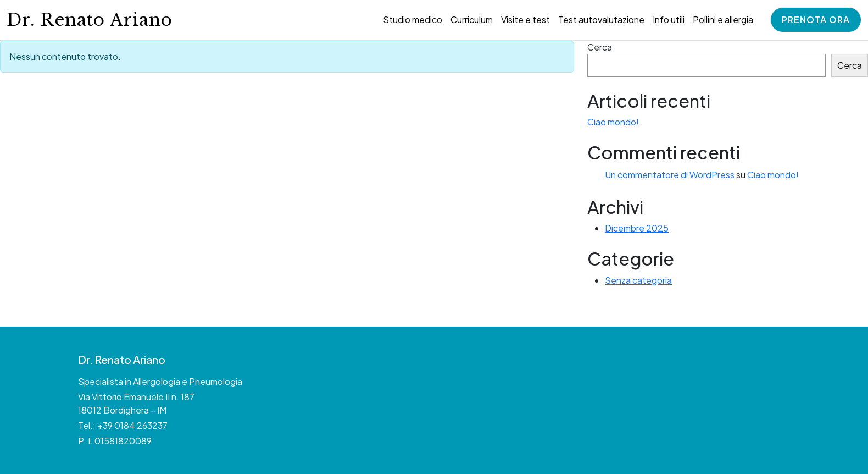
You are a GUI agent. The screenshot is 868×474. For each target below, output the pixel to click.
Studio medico (413, 20)
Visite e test (525, 20)
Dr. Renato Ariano (90, 20)
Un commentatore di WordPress (670, 175)
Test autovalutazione (601, 20)
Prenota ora (816, 20)
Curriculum (472, 20)
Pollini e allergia (723, 20)
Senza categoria (638, 280)
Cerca (600, 47)
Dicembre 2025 (637, 228)
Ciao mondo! (613, 122)
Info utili (669, 20)
